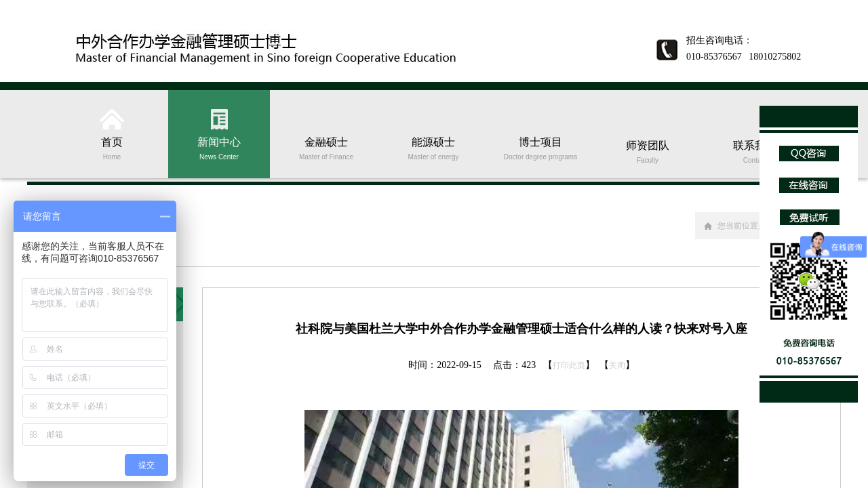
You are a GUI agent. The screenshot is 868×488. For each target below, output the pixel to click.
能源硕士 (433, 148)
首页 (112, 148)
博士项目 (540, 148)
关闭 (617, 365)
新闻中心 (219, 148)
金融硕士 (326, 148)
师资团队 (648, 151)
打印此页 (569, 365)
